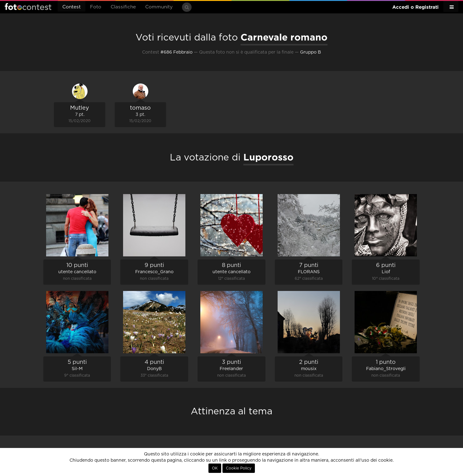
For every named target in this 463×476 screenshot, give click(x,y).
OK (215, 468)
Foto (96, 7)
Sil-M (77, 369)
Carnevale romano (284, 37)
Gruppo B (310, 52)
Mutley (80, 108)
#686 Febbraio (177, 52)
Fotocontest (28, 7)
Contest (72, 7)
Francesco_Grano (154, 272)
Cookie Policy (239, 468)
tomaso (140, 108)
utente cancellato (77, 272)
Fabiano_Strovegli (386, 369)
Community (159, 7)
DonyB (154, 369)
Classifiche (123, 7)
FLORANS (309, 272)
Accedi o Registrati (415, 7)
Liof (386, 272)
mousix (309, 369)
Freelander (231, 369)
